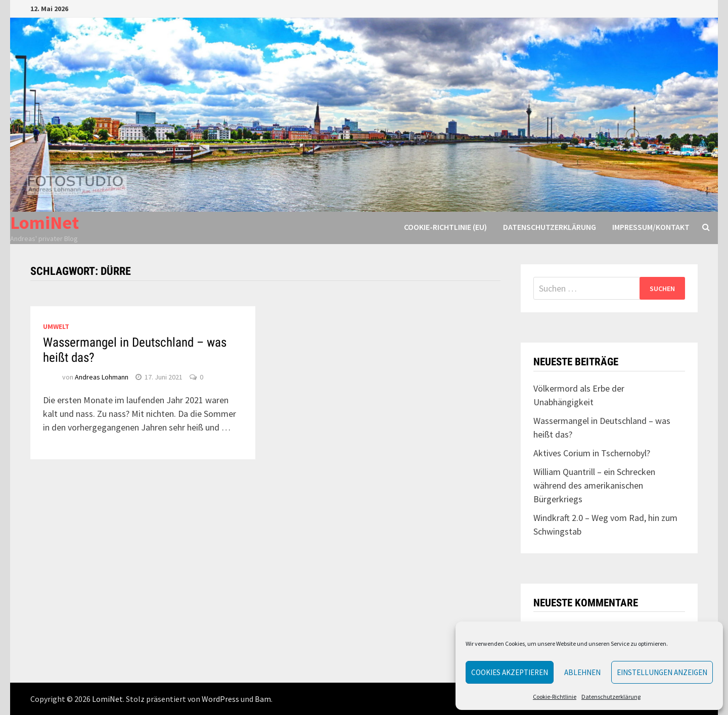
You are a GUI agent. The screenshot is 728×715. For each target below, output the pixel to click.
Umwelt (56, 326)
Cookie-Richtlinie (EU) (445, 227)
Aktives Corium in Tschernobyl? (592, 453)
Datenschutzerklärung (611, 697)
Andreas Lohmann (102, 377)
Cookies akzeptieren (510, 672)
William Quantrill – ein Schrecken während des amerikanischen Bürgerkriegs (594, 485)
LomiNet (44, 223)
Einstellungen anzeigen (662, 672)
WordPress (220, 699)
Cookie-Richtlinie (555, 697)
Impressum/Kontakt (651, 227)
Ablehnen (582, 672)
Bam (263, 699)
